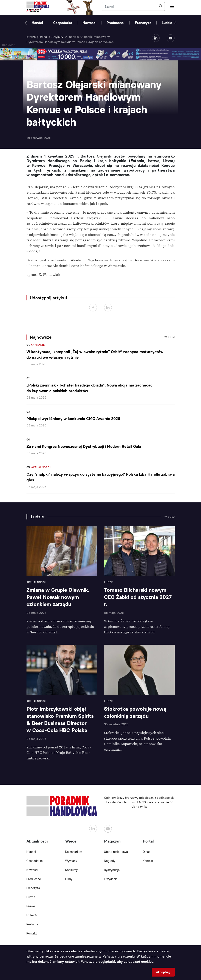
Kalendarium (74, 852)
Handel (37, 23)
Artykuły (57, 37)
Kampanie (38, 345)
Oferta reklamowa (116, 852)
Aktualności (41, 467)
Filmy (69, 879)
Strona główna (37, 37)
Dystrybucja (112, 870)
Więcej (170, 337)
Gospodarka (63, 23)
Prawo (31, 906)
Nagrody (110, 861)
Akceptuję (163, 972)
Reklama (32, 924)
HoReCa (32, 915)
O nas (147, 852)
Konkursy (72, 870)
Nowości (89, 23)
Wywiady (71, 861)
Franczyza (143, 23)
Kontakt (32, 933)
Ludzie (167, 23)
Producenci (116, 23)
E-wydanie (111, 879)
